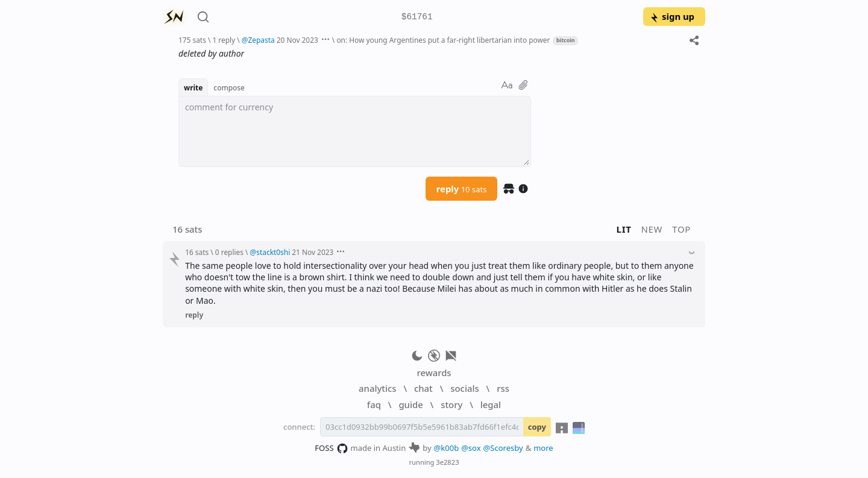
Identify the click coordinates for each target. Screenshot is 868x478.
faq (374, 404)
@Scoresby (503, 448)
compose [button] (229, 87)
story (451, 404)
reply (462, 189)
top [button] (681, 229)
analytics (377, 388)
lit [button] (624, 229)
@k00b (447, 448)
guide (410, 404)
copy (537, 427)
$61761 (417, 17)
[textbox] (355, 131)
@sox (471, 448)
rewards (434, 373)
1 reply (224, 40)
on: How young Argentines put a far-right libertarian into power (443, 40)
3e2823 (447, 462)
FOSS (331, 448)
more (543, 448)
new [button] (652, 229)
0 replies (229, 252)
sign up (672, 16)
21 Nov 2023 (313, 252)
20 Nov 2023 (297, 40)
